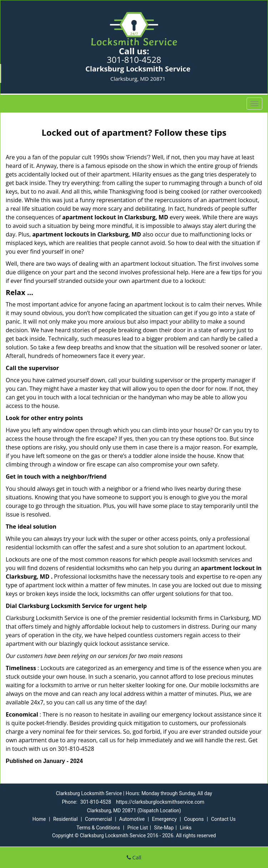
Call (134, 857)
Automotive (132, 819)
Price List (138, 828)
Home (39, 819)
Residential (65, 819)
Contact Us (223, 819)
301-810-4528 (134, 59)
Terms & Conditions (98, 828)
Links (186, 828)
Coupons (194, 819)
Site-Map (164, 828)
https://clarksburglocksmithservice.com (160, 802)
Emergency (164, 819)
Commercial (98, 819)
